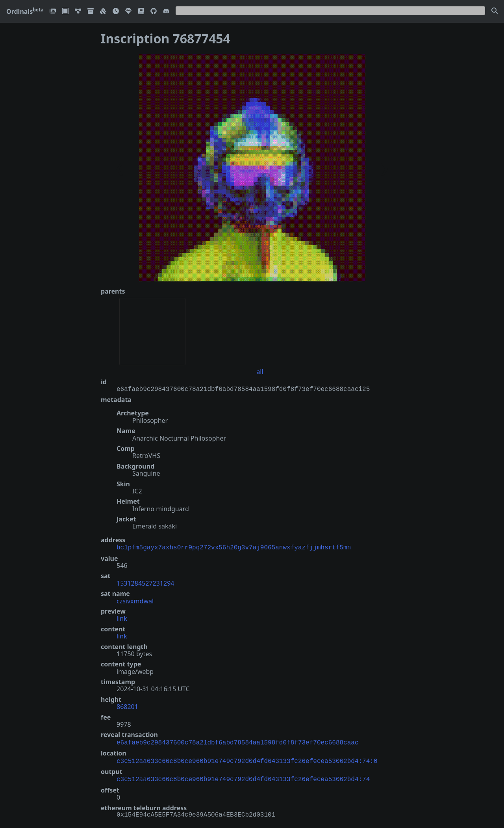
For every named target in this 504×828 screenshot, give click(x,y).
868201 (127, 706)
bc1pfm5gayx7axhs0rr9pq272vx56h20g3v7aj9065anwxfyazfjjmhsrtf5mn (234, 547)
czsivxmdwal (135, 600)
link (122, 618)
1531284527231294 (145, 582)
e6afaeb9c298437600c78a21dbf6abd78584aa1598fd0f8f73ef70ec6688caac (237, 741)
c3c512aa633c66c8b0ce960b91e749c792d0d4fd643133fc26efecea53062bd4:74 (243, 776)
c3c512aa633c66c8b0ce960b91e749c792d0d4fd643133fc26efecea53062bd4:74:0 (247, 759)
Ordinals (25, 11)
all (260, 372)
